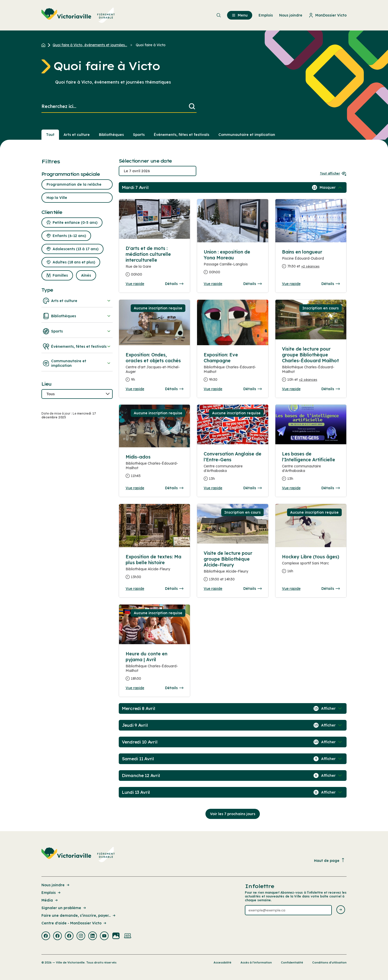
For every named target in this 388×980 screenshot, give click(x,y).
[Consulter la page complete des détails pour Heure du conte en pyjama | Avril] (154, 668)
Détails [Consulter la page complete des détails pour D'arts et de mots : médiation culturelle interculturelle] (174, 284)
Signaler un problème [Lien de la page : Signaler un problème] (64, 908)
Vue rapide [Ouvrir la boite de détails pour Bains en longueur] (291, 284)
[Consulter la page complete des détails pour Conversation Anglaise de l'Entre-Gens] (233, 468)
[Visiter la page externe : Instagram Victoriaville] (81, 936)
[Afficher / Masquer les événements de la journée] (331, 187)
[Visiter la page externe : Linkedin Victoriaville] (93, 936)
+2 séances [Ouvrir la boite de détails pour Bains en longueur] (310, 266)
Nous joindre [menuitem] (291, 15)
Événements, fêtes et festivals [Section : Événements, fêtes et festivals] (182, 135)
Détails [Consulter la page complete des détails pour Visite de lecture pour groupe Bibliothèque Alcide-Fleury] (252, 589)
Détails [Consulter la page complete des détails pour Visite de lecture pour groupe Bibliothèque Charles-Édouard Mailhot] (331, 389)
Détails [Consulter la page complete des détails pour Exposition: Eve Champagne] (252, 389)
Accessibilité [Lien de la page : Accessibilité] (222, 962)
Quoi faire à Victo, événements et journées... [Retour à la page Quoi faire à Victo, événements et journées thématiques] (90, 45)
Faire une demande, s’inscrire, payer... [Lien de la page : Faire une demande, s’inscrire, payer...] (79, 915)
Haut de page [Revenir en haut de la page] (330, 860)
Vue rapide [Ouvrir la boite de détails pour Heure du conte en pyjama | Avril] (135, 688)
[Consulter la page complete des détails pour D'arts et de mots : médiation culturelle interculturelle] (154, 263)
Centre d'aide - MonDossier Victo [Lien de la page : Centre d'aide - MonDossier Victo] (74, 923)
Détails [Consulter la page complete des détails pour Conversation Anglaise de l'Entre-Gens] (252, 488)
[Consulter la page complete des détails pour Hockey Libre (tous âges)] (311, 566)
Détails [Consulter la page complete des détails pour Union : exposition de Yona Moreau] (252, 284)
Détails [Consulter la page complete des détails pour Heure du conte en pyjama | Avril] (174, 688)
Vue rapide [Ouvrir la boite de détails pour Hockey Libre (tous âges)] (291, 589)
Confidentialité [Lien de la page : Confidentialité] (292, 962)
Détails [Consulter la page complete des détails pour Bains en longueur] (331, 284)
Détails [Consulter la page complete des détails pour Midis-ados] (174, 488)
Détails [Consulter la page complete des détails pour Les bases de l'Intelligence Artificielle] (331, 488)
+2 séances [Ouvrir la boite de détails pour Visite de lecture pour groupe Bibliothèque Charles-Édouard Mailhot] (308, 380)
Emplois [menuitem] (266, 15)
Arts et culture (77, 301)
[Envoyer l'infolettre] (341, 910)
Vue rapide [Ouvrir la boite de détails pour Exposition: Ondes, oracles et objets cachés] (135, 389)
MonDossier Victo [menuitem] (328, 15)
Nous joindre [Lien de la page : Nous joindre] (56, 885)
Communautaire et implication (77, 363)
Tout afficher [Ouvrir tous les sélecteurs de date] (333, 173)
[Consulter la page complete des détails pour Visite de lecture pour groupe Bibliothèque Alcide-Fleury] (233, 568)
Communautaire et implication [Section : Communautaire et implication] (247, 135)
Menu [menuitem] (240, 15)
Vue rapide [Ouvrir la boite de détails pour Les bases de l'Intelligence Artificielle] (291, 488)
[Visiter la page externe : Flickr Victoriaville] (116, 936)
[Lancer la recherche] (192, 107)
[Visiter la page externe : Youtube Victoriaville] (104, 936)
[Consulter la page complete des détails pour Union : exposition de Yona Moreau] (233, 264)
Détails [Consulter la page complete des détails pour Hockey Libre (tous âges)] (331, 589)
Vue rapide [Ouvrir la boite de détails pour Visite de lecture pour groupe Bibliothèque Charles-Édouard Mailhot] (291, 389)
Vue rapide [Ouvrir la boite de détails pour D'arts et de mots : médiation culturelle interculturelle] (135, 284)
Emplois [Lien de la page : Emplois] (51, 893)
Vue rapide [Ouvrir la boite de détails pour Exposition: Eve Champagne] (213, 389)
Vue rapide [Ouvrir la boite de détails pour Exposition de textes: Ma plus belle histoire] (135, 589)
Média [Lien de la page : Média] (50, 900)
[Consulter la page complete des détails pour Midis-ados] (154, 468)
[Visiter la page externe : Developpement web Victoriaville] (128, 936)
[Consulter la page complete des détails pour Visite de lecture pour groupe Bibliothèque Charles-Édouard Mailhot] (311, 366)
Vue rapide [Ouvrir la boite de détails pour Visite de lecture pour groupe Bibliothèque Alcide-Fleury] (213, 589)
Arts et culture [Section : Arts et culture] (77, 135)
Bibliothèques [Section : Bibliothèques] (111, 135)
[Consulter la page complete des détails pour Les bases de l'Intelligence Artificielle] (311, 468)
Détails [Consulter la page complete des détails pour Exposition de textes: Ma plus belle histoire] (174, 589)
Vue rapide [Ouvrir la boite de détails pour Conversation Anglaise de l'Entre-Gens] (213, 488)
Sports (77, 331)
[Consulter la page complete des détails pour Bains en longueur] (311, 261)
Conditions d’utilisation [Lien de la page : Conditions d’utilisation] (329, 962)
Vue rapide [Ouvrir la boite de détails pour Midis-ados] (135, 488)
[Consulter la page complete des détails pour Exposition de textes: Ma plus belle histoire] (154, 569)
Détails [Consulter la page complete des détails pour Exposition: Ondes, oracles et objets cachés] (174, 389)
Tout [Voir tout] (50, 135)
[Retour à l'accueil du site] (45, 45)
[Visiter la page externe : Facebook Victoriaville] (46, 936)
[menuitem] (78, 15)
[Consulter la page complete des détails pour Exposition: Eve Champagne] (233, 369)
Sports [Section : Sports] (139, 135)
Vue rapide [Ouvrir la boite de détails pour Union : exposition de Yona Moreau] (213, 284)
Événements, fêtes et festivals (77, 346)
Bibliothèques (77, 316)
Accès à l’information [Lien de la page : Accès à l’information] (256, 962)
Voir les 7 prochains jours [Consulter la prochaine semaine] (233, 814)
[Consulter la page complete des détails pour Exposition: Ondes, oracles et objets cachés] (154, 369)
